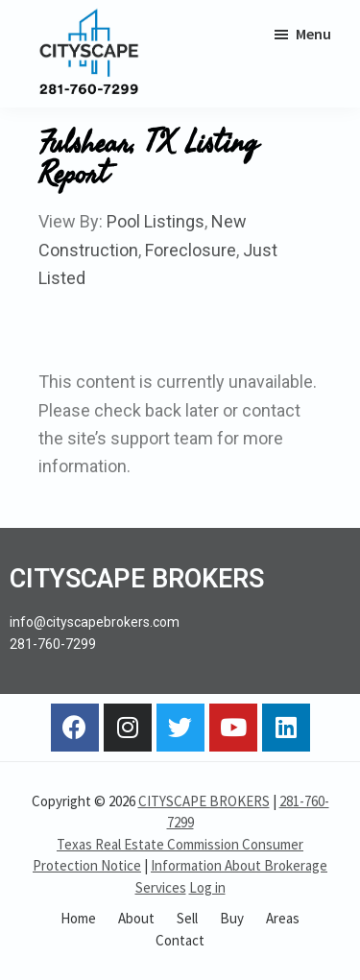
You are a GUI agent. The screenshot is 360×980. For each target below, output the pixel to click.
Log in (207, 887)
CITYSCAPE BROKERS (204, 801)
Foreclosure (191, 250)
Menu (313, 34)
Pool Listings (156, 221)
